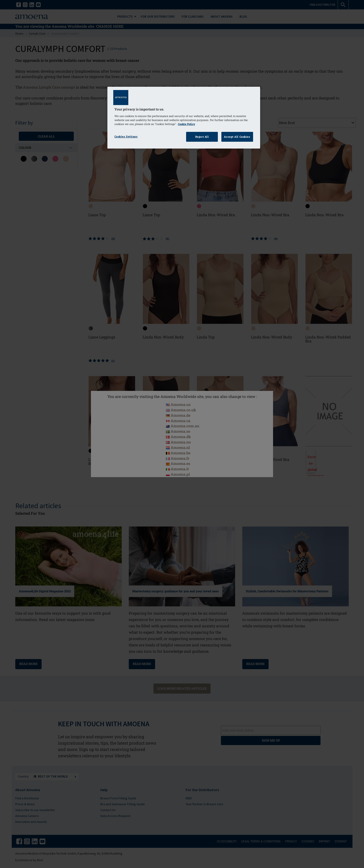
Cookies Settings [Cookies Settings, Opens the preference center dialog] (126, 136)
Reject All (202, 137)
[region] (184, 118)
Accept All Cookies (237, 137)
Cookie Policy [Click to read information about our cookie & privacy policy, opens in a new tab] (186, 124)
